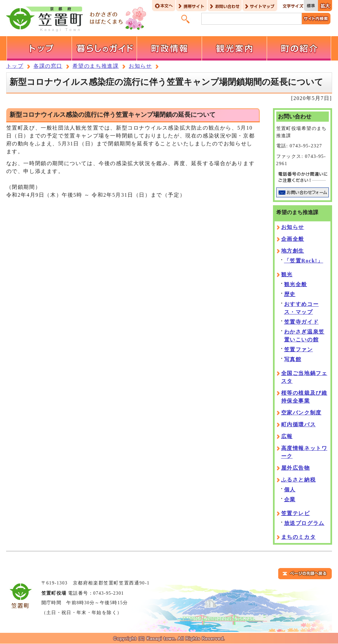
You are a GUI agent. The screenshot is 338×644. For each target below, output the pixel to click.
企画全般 (293, 239)
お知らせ (140, 66)
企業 (290, 499)
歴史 (290, 294)
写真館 (293, 359)
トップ (15, 66)
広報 (287, 436)
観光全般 (296, 284)
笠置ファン (299, 349)
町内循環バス (299, 424)
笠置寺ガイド (302, 322)
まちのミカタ (299, 537)
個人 (290, 490)
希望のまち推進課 (96, 66)
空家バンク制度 (301, 413)
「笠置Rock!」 (304, 261)
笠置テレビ (296, 513)
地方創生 (293, 251)
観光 (287, 274)
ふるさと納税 (299, 480)
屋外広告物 (296, 468)
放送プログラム (304, 523)
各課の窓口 (48, 66)
